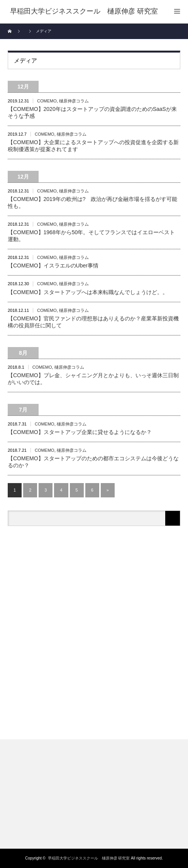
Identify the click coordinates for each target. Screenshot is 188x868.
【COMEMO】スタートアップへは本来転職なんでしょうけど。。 (88, 292)
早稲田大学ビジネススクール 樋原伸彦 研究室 (89, 858)
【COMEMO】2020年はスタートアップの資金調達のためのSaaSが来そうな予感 (92, 112)
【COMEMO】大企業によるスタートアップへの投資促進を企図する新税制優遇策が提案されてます (93, 146)
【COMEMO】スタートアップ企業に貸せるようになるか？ (80, 432)
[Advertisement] (94, 634)
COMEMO (47, 101)
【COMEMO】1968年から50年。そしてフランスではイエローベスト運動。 (91, 236)
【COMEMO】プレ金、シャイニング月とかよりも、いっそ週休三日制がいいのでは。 (93, 379)
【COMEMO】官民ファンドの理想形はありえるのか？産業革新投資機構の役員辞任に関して (93, 322)
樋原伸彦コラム (74, 101)
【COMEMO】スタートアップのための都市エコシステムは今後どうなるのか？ (93, 462)
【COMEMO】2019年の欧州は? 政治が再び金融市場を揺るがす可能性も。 (92, 203)
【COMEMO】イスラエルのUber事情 (53, 266)
